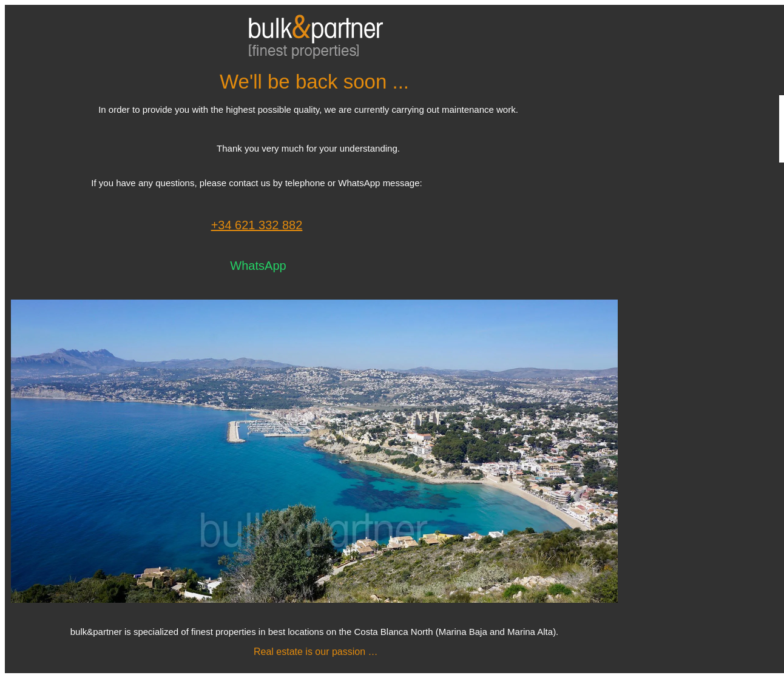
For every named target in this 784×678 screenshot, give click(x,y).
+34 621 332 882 (257, 225)
